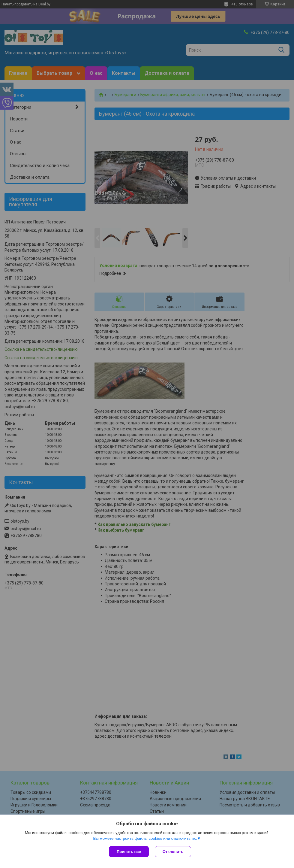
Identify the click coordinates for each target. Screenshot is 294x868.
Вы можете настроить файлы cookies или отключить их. (145, 838)
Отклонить (173, 852)
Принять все (129, 852)
